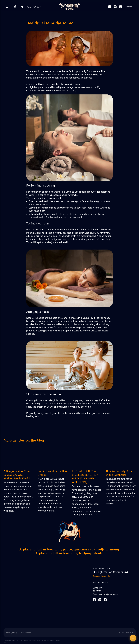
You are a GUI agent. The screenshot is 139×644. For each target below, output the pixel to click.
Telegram (97, 591)
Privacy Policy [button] (11, 632)
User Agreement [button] (27, 632)
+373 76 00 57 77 (34, 7)
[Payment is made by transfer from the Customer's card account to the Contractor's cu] (126, 633)
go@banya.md (111, 594)
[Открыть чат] (133, 638)
